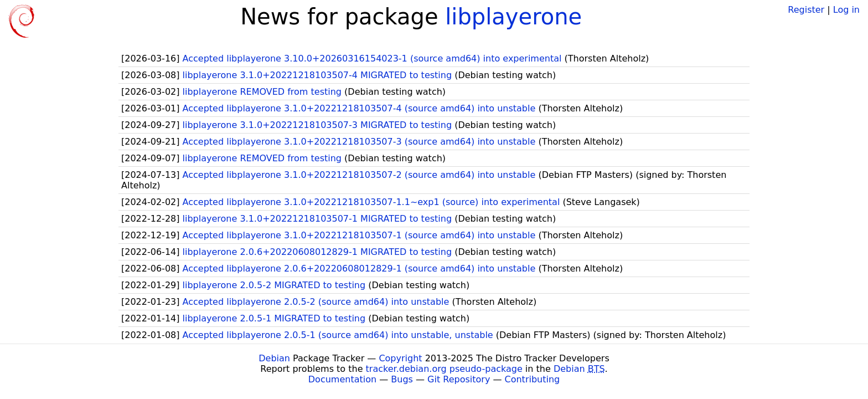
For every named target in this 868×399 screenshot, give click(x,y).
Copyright (400, 358)
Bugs (402, 379)
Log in (846, 10)
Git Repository (459, 379)
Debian (274, 358)
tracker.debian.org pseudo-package (444, 369)
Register (806, 10)
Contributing (533, 379)
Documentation (342, 379)
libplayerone (513, 17)
